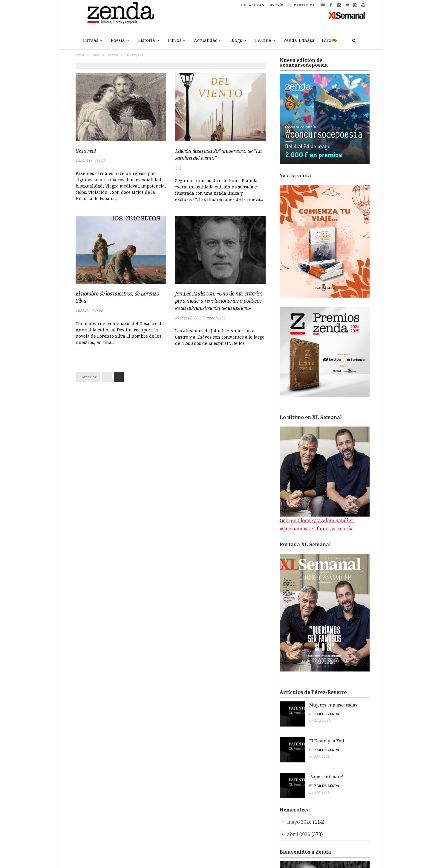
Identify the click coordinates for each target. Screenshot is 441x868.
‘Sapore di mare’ (297, 771)
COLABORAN (253, 5)
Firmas (91, 40)
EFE (178, 168)
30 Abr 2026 (290, 753)
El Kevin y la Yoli (297, 738)
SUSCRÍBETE (279, 5)
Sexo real (86, 151)
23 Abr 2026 (290, 786)
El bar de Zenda (295, 714)
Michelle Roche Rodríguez (200, 318)
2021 (96, 55)
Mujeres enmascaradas (304, 705)
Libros (174, 40)
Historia (146, 40)
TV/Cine (263, 40)
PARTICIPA (304, 5)
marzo (113, 55)
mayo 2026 (299, 813)
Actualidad (206, 40)
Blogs (236, 40)
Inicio (80, 55)
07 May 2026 (290, 720)
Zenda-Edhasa (299, 40)
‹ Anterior (88, 377)
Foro (327, 40)
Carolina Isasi (90, 161)
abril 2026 (299, 826)
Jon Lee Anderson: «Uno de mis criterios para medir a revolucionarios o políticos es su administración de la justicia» (219, 301)
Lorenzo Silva (89, 311)
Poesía (118, 40)
